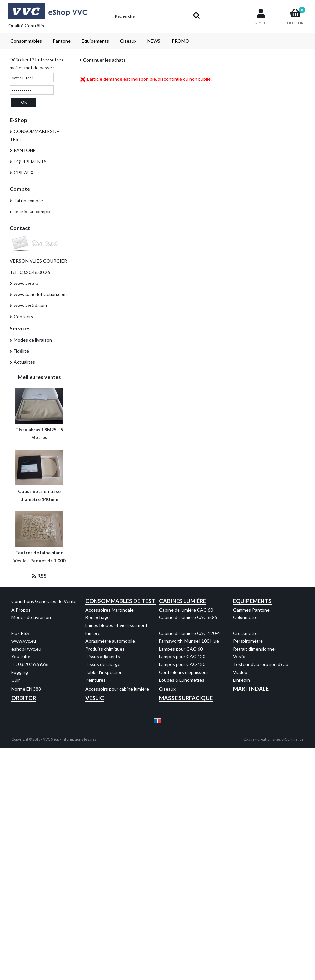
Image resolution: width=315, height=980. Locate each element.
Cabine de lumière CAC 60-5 (188, 617)
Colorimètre (245, 617)
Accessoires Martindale (109, 610)
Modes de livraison (33, 340)
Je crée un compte (33, 211)
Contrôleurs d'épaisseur (184, 672)
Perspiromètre (248, 641)
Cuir (16, 680)
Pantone (62, 41)
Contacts (23, 316)
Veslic (239, 656)
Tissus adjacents (103, 656)
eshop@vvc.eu (26, 649)
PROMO (180, 41)
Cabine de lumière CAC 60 (186, 610)
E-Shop (19, 120)
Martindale (251, 689)
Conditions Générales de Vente (44, 601)
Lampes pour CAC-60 (181, 649)
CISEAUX (24, 173)
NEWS (154, 41)
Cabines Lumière (183, 601)
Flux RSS (20, 633)
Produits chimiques (105, 649)
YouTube (21, 656)
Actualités (24, 362)
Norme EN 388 (26, 689)
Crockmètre (245, 633)
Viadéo (240, 672)
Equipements (95, 41)
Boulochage (97, 617)
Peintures (95, 680)
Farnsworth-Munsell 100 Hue (189, 641)
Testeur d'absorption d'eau (261, 664)
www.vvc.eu (26, 283)
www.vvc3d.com (30, 305)
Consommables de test (120, 601)
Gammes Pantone (251, 610)
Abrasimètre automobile (110, 641)
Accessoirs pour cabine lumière (117, 689)
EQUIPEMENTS (30, 161)
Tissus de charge (103, 664)
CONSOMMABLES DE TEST (35, 135)
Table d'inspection (104, 672)
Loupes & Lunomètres (182, 680)
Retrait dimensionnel (254, 649)
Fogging (20, 672)
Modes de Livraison (31, 617)
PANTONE (25, 150)
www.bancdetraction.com (40, 294)
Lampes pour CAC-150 (182, 664)
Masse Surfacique (186, 698)
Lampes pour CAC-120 (182, 656)
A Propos (21, 610)
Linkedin (241, 680)
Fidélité (21, 351)
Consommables (26, 41)
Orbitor (24, 698)
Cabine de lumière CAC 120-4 (189, 633)
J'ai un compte (28, 200)
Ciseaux (128, 41)
